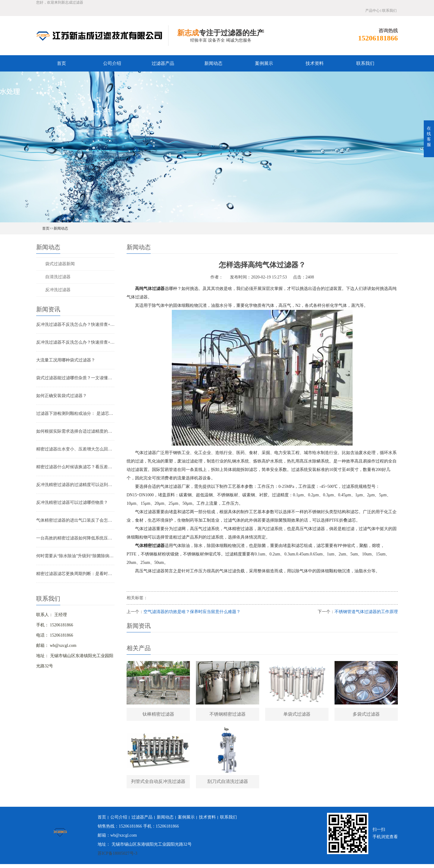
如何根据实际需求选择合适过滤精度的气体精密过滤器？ (75, 431)
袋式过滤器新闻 (60, 264)
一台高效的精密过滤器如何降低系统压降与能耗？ (75, 538)
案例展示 (264, 63)
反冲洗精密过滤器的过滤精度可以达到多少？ (75, 485)
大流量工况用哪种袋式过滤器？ (66, 360)
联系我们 (389, 11)
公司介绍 (112, 63)
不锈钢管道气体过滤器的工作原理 (366, 612)
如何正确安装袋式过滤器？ (61, 396)
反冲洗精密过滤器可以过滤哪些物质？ (72, 502)
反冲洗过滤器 (58, 290)
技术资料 (315, 63)
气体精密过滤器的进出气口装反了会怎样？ (75, 520)
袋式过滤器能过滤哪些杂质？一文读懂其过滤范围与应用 (75, 378)
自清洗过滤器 (58, 277)
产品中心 (373, 11)
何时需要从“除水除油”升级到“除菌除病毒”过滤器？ (75, 556)
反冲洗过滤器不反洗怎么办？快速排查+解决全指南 (75, 324)
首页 (61, 63)
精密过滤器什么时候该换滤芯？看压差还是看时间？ (75, 467)
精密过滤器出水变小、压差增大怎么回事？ (75, 449)
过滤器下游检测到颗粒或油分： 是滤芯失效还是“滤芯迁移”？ (75, 413)
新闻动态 (213, 63)
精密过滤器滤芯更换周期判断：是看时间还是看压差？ (75, 574)
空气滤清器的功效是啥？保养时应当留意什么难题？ (192, 612)
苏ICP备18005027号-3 (117, 857)
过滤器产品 (163, 63)
